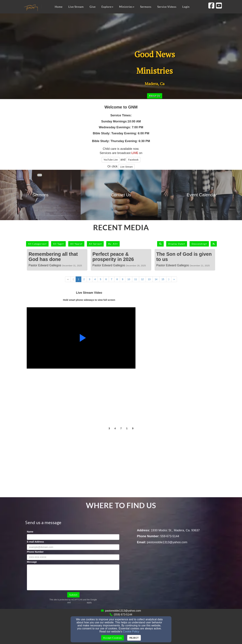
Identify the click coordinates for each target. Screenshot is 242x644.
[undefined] (40, 195)
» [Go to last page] (174, 279)
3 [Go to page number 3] (90, 279)
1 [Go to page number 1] (78, 279)
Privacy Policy (61, 603)
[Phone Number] (73, 557)
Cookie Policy (131, 631)
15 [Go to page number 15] (163, 279)
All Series (95, 244)
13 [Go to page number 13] (149, 279)
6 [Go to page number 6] (106, 279)
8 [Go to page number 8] (117, 279)
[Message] (73, 577)
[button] (155, 96)
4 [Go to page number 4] (95, 279)
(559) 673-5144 (123, 615)
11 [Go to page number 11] (136, 279)
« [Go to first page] (68, 279)
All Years (76, 244)
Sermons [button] (146, 7)
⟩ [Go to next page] (169, 279)
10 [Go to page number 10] (129, 279)
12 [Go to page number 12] (143, 279)
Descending (199, 244)
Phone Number (35, 552)
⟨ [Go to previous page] (73, 279)
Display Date (177, 244)
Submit (73, 595)
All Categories (37, 244)
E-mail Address (35, 542)
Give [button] (93, 7)
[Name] (73, 537)
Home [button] (59, 7)
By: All (113, 244)
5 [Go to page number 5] (100, 279)
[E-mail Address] (73, 547)
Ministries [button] (127, 7)
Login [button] (186, 7)
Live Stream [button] (76, 7)
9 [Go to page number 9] (123, 279)
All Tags (58, 244)
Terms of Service (79, 603)
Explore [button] (107, 7)
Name (30, 532)
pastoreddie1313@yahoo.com (123, 611)
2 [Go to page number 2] (84, 279)
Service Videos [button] (167, 7)
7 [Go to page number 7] (112, 279)
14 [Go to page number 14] (156, 279)
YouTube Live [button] (111, 160)
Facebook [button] (133, 160)
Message (32, 562)
